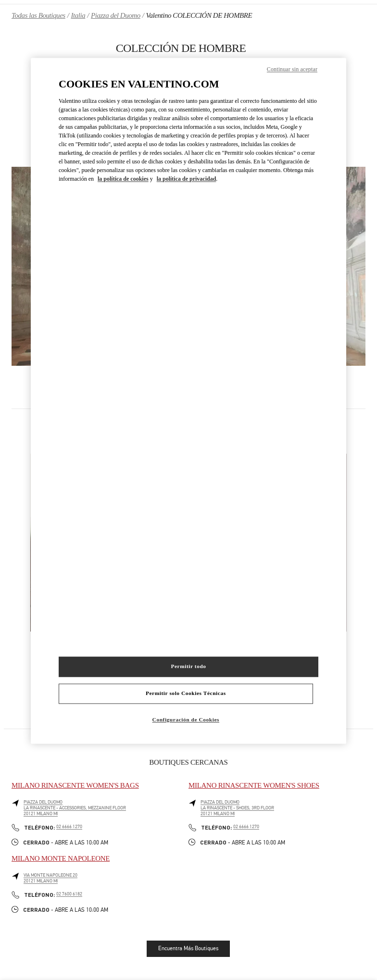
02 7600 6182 (69, 894)
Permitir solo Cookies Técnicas (186, 694)
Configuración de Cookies (186, 720)
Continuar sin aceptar (292, 69)
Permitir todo (188, 667)
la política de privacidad (187, 179)
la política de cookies (123, 179)
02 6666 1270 (69, 827)
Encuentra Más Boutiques (188, 948)
